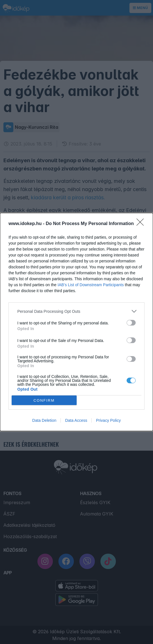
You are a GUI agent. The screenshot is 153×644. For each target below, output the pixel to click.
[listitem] (76, 311)
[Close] (142, 224)
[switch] (131, 323)
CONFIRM (44, 400)
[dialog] (76, 322)
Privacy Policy (108, 420)
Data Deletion (44, 420)
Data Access (76, 420)
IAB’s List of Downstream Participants (91, 285)
